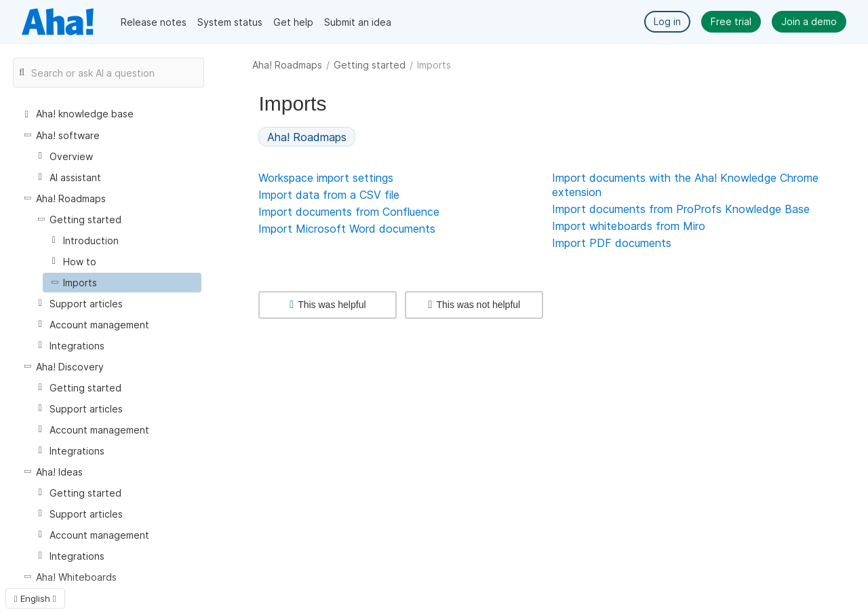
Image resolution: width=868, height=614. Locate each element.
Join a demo (809, 21)
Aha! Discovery (70, 367)
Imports (80, 283)
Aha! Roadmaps (287, 65)
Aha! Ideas (59, 472)
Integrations (77, 346)
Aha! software (68, 135)
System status (230, 22)
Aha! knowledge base (85, 114)
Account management (99, 325)
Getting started (370, 65)
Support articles (86, 304)
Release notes (154, 22)
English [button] (35, 598)
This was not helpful (475, 305)
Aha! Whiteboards (76, 577)
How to (80, 262)
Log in (667, 21)
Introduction (91, 241)
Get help (293, 22)
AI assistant (75, 177)
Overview (71, 156)
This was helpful (328, 305)
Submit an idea (358, 22)
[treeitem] (122, 283)
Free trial (731, 21)
